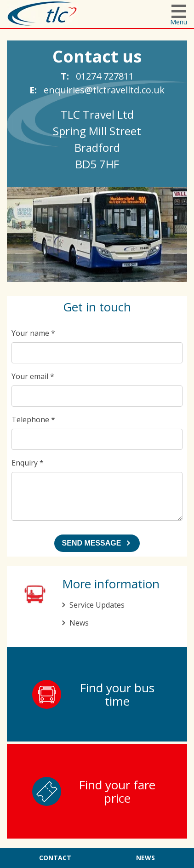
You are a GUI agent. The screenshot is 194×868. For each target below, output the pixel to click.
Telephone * (33, 420)
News (79, 623)
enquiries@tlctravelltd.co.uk (104, 90)
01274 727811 (105, 76)
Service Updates (97, 605)
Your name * (33, 333)
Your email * (33, 376)
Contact (55, 858)
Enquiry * (28, 463)
